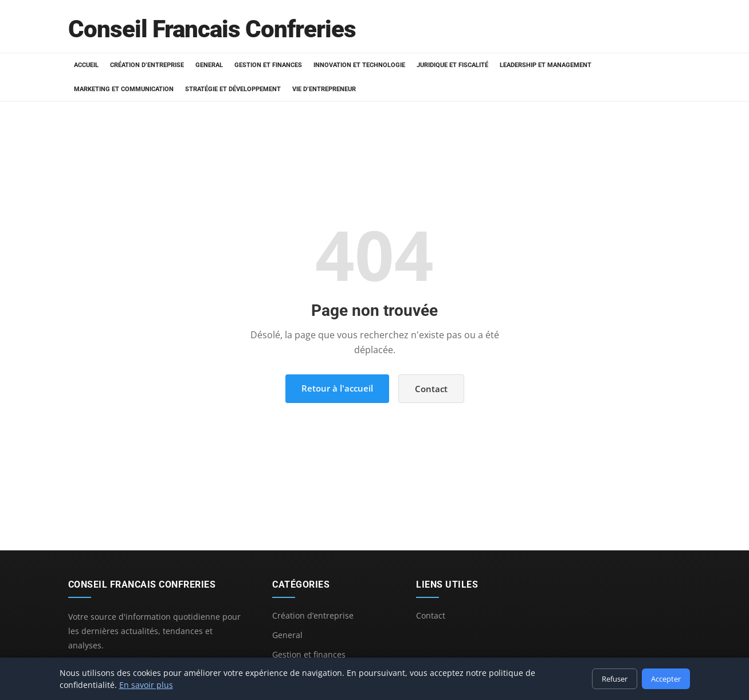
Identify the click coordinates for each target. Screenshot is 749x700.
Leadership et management (546, 65)
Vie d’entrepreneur (324, 89)
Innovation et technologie (359, 65)
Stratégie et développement (233, 89)
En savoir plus (146, 685)
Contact (431, 389)
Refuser (615, 679)
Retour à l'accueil (337, 388)
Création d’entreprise (147, 65)
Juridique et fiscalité (452, 65)
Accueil (86, 65)
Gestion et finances (268, 65)
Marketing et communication (124, 89)
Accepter (666, 679)
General (209, 65)
